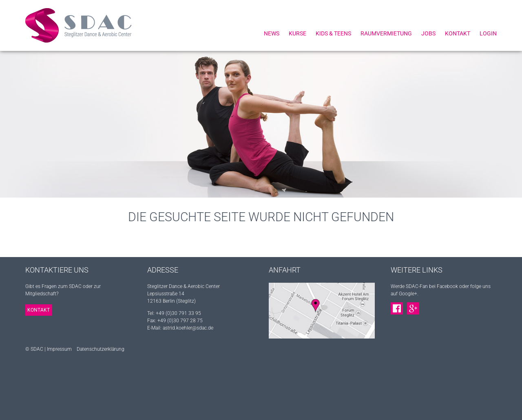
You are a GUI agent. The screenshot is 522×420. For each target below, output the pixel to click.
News (272, 33)
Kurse (297, 33)
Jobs (428, 33)
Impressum (59, 349)
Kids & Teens (333, 33)
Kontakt (458, 33)
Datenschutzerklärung (101, 349)
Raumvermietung (386, 33)
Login (488, 33)
